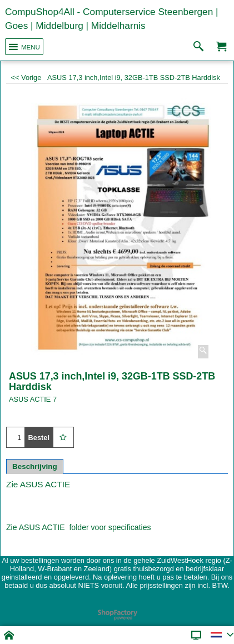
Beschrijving (35, 466)
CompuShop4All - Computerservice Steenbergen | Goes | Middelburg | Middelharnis (112, 19)
